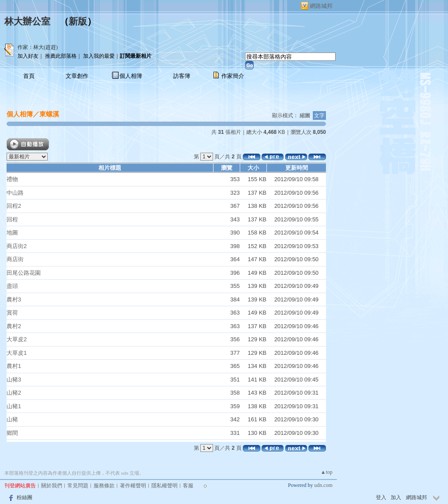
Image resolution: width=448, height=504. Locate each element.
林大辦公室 (27, 21)
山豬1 (14, 406)
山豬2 (14, 393)
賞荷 (12, 313)
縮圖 (305, 115)
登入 (381, 497)
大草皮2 (17, 339)
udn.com (323, 485)
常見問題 (78, 486)
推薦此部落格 (61, 56)
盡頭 (12, 286)
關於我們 (52, 486)
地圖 (12, 233)
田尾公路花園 (24, 273)
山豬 (12, 419)
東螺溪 (49, 114)
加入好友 (28, 56)
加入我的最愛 (99, 56)
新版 (78, 21)
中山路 (15, 193)
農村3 (14, 299)
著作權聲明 (133, 486)
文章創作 (77, 76)
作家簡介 (233, 76)
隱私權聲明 (164, 486)
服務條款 (104, 486)
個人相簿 (131, 76)
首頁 (29, 76)
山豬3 (14, 380)
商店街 (15, 259)
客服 (188, 486)
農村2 (14, 326)
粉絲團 (24, 497)
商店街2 (17, 246)
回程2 (14, 206)
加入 (396, 497)
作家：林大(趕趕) (38, 47)
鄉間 (12, 433)
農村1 (14, 366)
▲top (327, 472)
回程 (12, 219)
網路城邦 (321, 6)
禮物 (12, 179)
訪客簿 (182, 76)
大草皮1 (17, 353)
